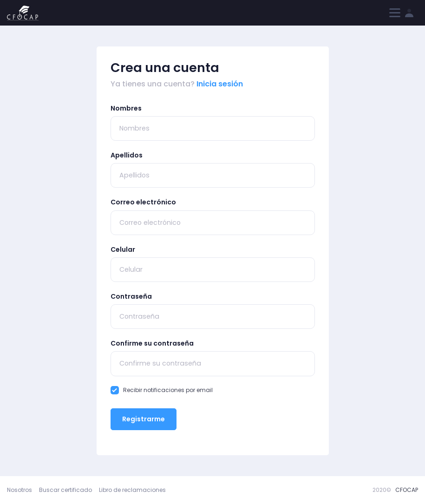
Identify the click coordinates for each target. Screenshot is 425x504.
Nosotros (20, 490)
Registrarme (144, 419)
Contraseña (131, 296)
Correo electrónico (143, 202)
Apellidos (127, 155)
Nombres (126, 108)
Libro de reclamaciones (132, 490)
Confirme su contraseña (152, 343)
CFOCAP (407, 490)
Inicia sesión (220, 84)
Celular (123, 249)
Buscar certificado (65, 490)
